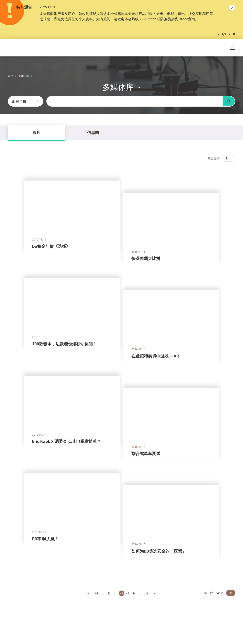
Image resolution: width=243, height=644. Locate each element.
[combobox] (26, 101)
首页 (11, 76)
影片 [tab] (36, 132)
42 (122, 593)
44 (134, 593)
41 (115, 593)
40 (109, 593)
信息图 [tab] (93, 132)
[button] (219, 34)
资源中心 (24, 76)
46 (146, 593)
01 (97, 593)
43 (128, 593)
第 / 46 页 (214, 593)
